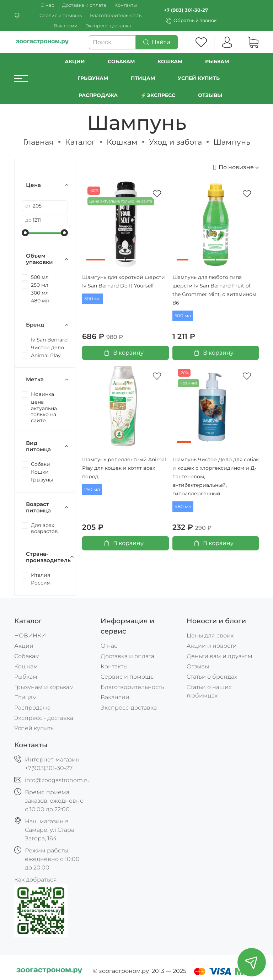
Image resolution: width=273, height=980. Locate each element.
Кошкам (170, 61)
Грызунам (93, 78)
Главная (38, 142)
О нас (47, 5)
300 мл (92, 299)
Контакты (126, 5)
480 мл (183, 507)
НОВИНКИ (30, 636)
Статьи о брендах (212, 677)
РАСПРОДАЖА (98, 95)
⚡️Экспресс (158, 95)
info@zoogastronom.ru (57, 780)
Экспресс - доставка (44, 718)
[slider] (25, 233)
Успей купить (34, 728)
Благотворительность (116, 15)
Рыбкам (217, 61)
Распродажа (32, 708)
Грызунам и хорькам (44, 687)
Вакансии (66, 26)
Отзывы (210, 95)
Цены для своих (210, 636)
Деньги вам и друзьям (220, 656)
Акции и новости (212, 646)
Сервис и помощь (61, 15)
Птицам (143, 78)
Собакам (121, 61)
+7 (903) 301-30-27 (186, 10)
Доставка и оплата (84, 5)
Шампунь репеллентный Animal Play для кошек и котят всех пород (124, 468)
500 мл (183, 316)
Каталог (80, 142)
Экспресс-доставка (108, 26)
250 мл (92, 489)
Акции (75, 61)
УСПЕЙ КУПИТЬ (199, 78)
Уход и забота (175, 142)
